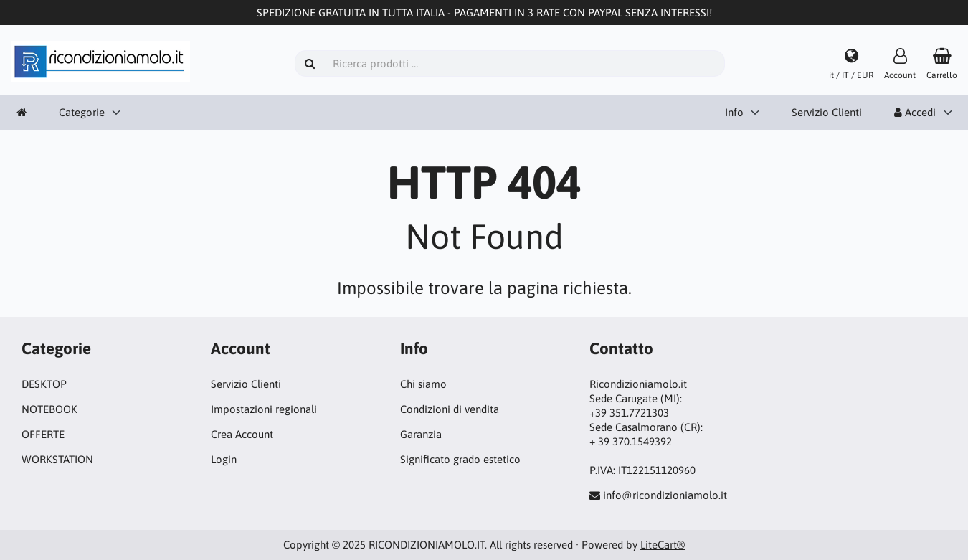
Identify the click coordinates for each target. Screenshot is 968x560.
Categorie (82, 112)
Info (734, 112)
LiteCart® (663, 545)
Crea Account (242, 434)
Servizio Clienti (827, 112)
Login (224, 459)
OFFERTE (43, 434)
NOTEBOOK (49, 409)
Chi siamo (423, 384)
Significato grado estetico (460, 459)
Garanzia (421, 434)
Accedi (915, 112)
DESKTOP (44, 384)
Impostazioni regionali (264, 409)
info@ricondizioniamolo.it (665, 495)
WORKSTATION (57, 459)
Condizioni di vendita (450, 409)
